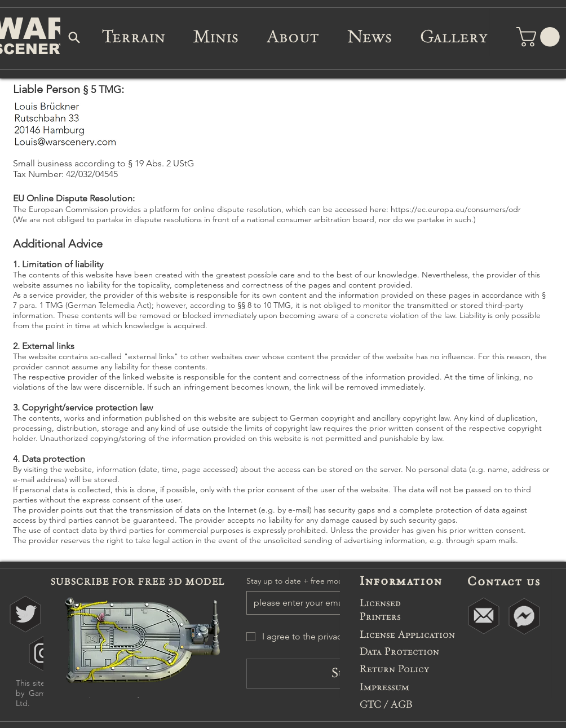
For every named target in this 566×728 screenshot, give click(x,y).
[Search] (74, 37)
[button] (540, 37)
